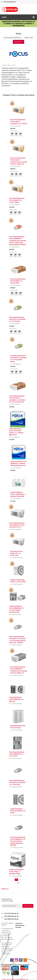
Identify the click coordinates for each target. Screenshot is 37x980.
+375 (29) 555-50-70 (11, 916)
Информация (20, 925)
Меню (4, 17)
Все (18, 883)
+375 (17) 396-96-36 (9, 2)
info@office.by (6, 954)
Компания (19, 923)
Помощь (18, 927)
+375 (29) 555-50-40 (11, 919)
